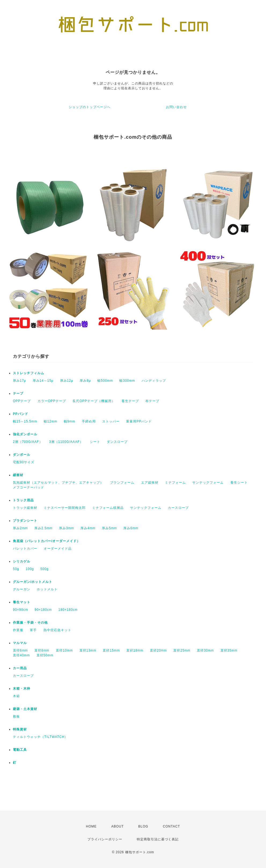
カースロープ (178, 508)
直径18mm (135, 650)
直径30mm (205, 650)
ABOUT (117, 826)
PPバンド (21, 414)
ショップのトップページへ (90, 107)
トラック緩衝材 (25, 508)
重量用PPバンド (139, 421)
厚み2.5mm (43, 528)
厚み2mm (20, 528)
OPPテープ (22, 401)
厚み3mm (66, 528)
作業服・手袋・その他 (30, 623)
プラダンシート (25, 521)
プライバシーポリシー (105, 839)
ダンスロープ (117, 442)
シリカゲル (22, 561)
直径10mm (64, 650)
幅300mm (127, 381)
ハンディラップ (154, 381)
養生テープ (130, 401)
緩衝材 (18, 475)
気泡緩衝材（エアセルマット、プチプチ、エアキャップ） (58, 483)
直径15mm (111, 650)
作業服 (18, 630)
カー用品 (20, 668)
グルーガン (22, 589)
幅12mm (50, 421)
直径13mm (88, 650)
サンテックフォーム (208, 483)
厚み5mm (109, 528)
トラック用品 (23, 500)
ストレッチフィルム (29, 373)
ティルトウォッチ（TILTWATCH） (40, 737)
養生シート (239, 483)
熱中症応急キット (57, 630)
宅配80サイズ (24, 462)
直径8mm (42, 650)
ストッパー (111, 421)
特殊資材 (20, 729)
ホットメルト (47, 589)
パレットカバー (25, 549)
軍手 (33, 630)
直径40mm (21, 655)
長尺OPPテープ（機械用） (94, 401)
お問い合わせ (176, 107)
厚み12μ (67, 381)
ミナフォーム (175, 483)
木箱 (16, 696)
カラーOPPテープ (52, 401)
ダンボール (22, 455)
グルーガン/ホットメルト (33, 582)
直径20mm (158, 650)
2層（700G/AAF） (28, 442)
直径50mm (45, 655)
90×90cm (21, 610)
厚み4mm (88, 528)
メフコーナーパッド (29, 487)
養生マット (22, 602)
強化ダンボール (25, 434)
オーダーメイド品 (58, 549)
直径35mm (229, 650)
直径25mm (182, 650)
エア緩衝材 (150, 483)
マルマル (20, 643)
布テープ (152, 401)
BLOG (143, 826)
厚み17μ (19, 381)
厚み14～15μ (43, 381)
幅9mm (70, 421)
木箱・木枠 (22, 689)
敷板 (16, 716)
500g (44, 569)
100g (30, 569)
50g (16, 569)
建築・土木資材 (25, 709)
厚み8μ (85, 381)
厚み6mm (131, 528)
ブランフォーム (122, 483)
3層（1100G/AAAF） (66, 442)
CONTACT (171, 826)
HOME (91, 826)
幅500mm (105, 381)
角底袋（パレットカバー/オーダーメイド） (47, 541)
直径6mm (20, 650)
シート (95, 442)
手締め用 (89, 421)
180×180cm (68, 610)
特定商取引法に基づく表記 (158, 839)
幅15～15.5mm (25, 421)
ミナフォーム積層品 (108, 508)
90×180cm (43, 610)
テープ (18, 393)
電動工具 (20, 750)
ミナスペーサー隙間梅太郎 (65, 508)
